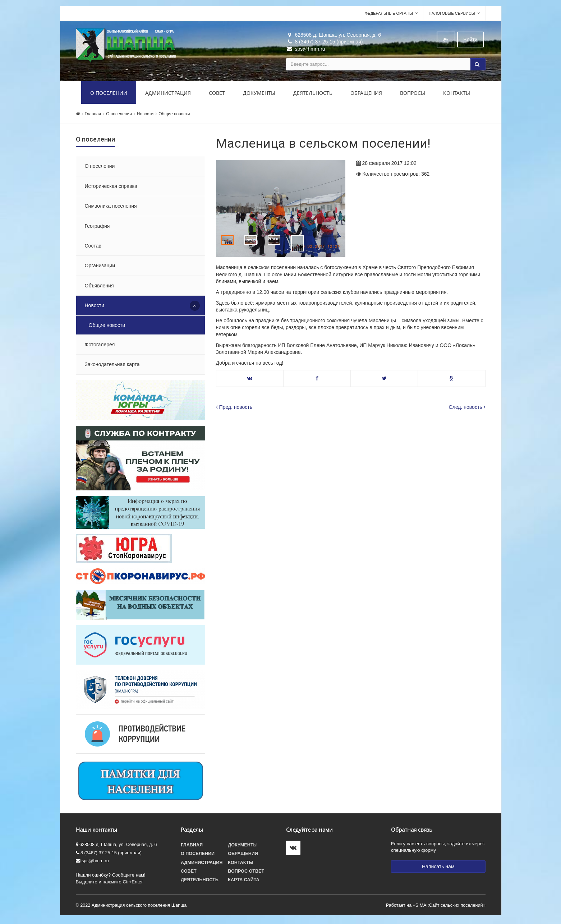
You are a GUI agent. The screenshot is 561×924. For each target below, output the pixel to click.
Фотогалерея (100, 346)
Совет (217, 94)
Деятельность (313, 94)
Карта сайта (243, 881)
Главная (93, 115)
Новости (145, 115)
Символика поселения (111, 207)
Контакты (457, 94)
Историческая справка (111, 188)
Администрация (168, 94)
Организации (100, 267)
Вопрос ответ (246, 873)
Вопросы (413, 94)
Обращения (366, 94)
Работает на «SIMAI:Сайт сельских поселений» (436, 907)
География (97, 227)
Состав (93, 247)
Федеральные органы (389, 15)
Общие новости (174, 115)
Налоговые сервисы (452, 15)
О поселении (109, 94)
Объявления (99, 287)
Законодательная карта (112, 366)
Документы (259, 94)
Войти (470, 41)
